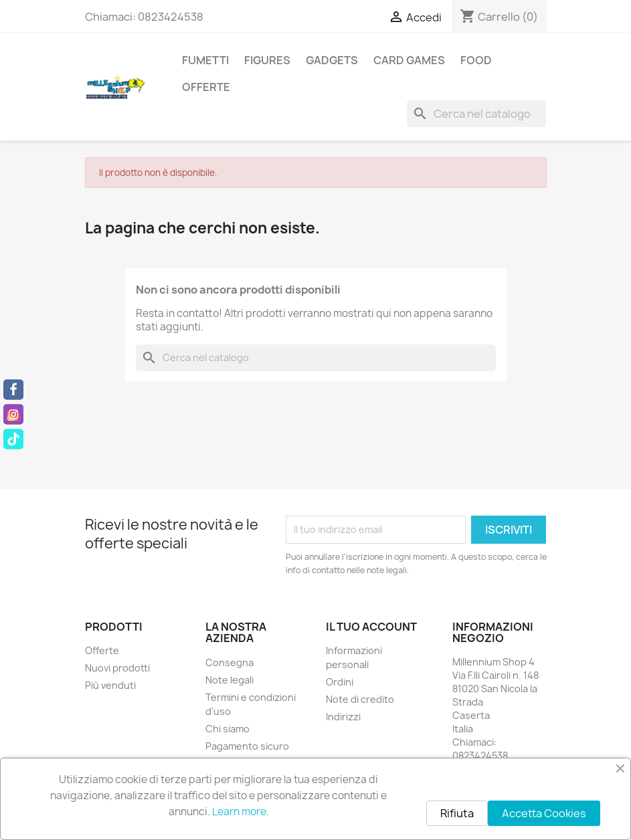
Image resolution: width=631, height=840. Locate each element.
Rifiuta (457, 813)
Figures (267, 60)
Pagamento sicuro (247, 746)
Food (476, 60)
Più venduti (110, 685)
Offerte (206, 87)
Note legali (230, 680)
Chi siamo (228, 729)
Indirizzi (343, 717)
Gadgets (332, 60)
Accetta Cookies (544, 813)
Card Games (409, 60)
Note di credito (360, 699)
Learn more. (241, 812)
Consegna (230, 662)
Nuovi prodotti (117, 668)
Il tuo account (371, 627)
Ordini (340, 682)
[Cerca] (476, 114)
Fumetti (205, 60)
